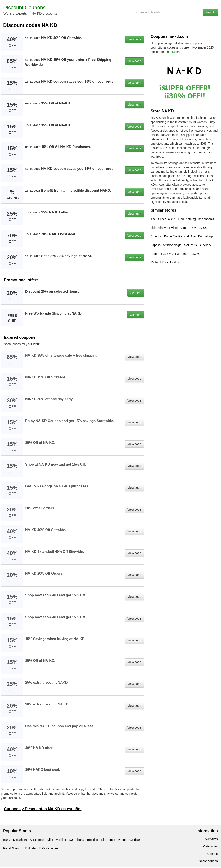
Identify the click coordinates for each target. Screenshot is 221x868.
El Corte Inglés (49, 848)
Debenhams (206, 219)
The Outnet (158, 219)
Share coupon (208, 861)
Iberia (80, 840)
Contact (213, 854)
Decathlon (20, 840)
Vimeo (122, 840)
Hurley (175, 262)
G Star (191, 236)
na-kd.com (52, 789)
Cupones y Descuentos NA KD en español (43, 809)
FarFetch (181, 254)
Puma (155, 254)
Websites (212, 839)
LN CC (203, 228)
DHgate (31, 848)
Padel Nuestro (13, 848)
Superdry (205, 245)
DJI (71, 840)
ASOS (172, 219)
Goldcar (135, 840)
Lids (153, 228)
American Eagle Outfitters (168, 236)
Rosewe (195, 254)
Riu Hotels (108, 840)
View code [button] (134, 39)
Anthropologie (172, 245)
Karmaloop (205, 236)
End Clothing (187, 219)
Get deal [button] (136, 293)
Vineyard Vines (168, 228)
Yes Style (167, 254)
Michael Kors (159, 262)
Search (210, 12)
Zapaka (156, 245)
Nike (50, 840)
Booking (93, 840)
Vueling (61, 840)
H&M (193, 228)
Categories (210, 846)
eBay (7, 840)
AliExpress (37, 840)
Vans (184, 228)
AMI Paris (190, 245)
